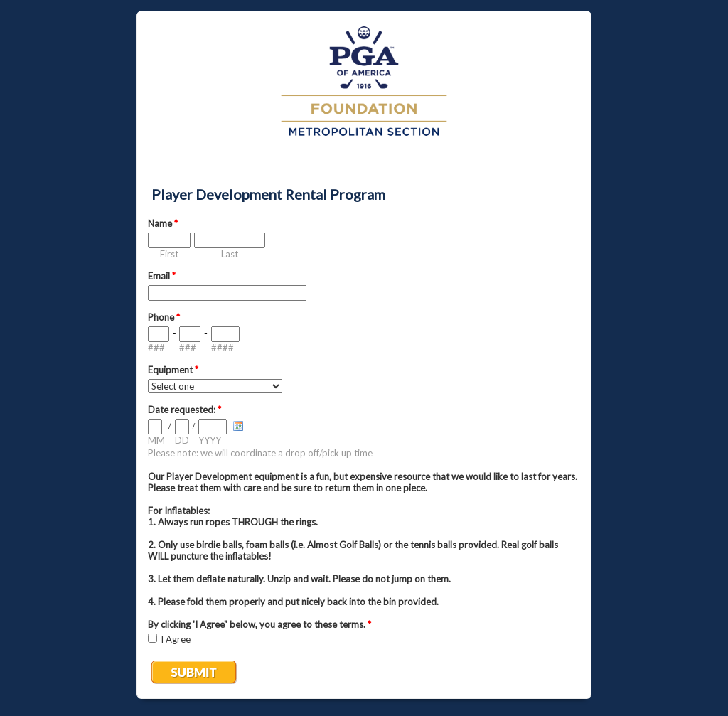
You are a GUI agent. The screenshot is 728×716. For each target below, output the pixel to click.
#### (223, 348)
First (169, 254)
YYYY (210, 440)
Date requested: (184, 410)
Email (162, 276)
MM (156, 440)
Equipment (173, 370)
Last (230, 254)
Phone (164, 317)
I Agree (176, 639)
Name (163, 223)
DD (182, 440)
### (156, 348)
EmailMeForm (364, 90)
